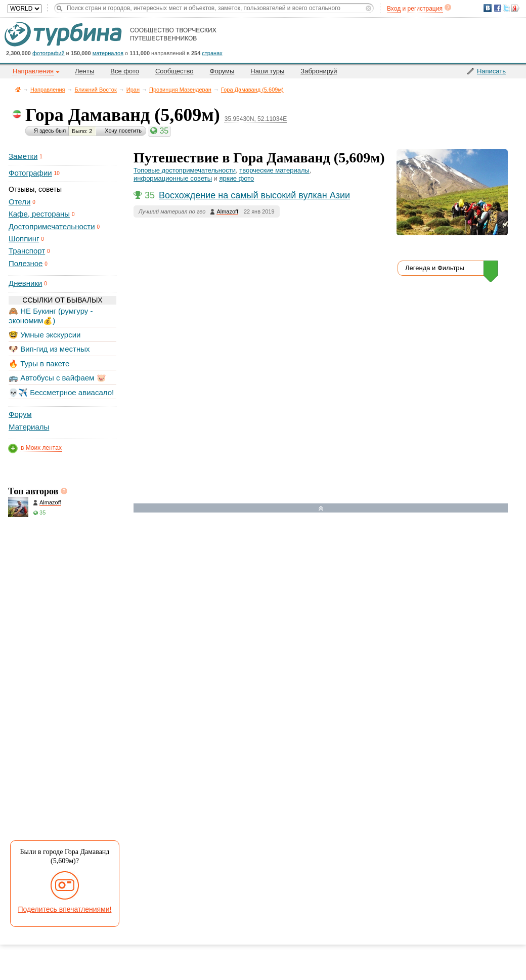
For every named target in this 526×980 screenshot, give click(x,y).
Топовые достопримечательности (185, 170)
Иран (133, 90)
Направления (48, 90)
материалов (108, 53)
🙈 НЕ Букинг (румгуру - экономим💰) (51, 315)
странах (212, 53)
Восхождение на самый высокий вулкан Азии (254, 195)
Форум (20, 414)
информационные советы (173, 178)
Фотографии (30, 173)
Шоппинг (24, 239)
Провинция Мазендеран (180, 90)
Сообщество (174, 71)
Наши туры (267, 71)
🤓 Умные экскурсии (45, 335)
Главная (18, 89)
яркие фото (236, 178)
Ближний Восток (96, 90)
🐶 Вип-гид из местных (49, 349)
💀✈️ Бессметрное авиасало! (61, 392)
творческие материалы (274, 170)
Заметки (23, 156)
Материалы (29, 427)
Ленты (84, 71)
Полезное (26, 263)
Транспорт (27, 251)
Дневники (25, 283)
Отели (19, 202)
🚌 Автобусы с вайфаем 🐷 (57, 378)
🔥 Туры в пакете (39, 364)
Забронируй (319, 71)
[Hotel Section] (328, 618)
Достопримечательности (52, 226)
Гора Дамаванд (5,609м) (252, 90)
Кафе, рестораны (39, 214)
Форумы (222, 71)
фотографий (49, 53)
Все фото (125, 71)
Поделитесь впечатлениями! (65, 909)
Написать (491, 71)
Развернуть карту (321, 508)
